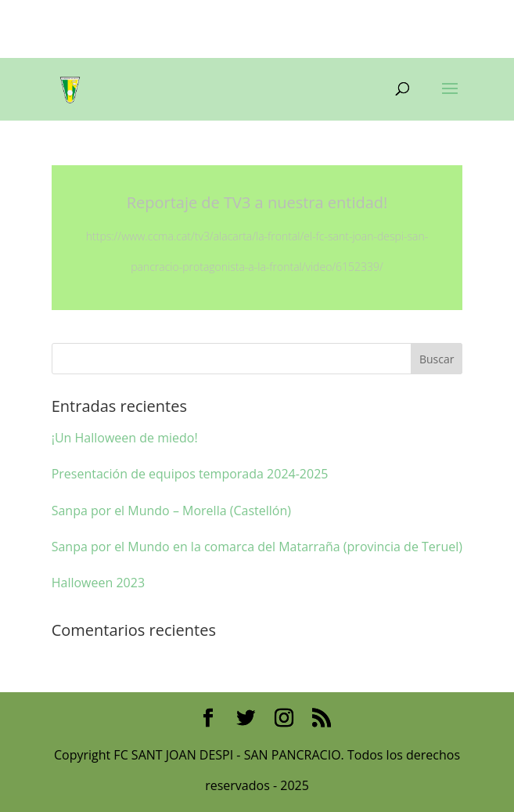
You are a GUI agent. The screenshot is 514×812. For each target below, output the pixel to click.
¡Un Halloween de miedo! (125, 438)
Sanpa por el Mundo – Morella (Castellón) (171, 511)
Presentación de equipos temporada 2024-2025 (190, 474)
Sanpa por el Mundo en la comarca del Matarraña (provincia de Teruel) (257, 547)
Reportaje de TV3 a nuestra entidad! (257, 202)
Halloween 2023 (98, 583)
